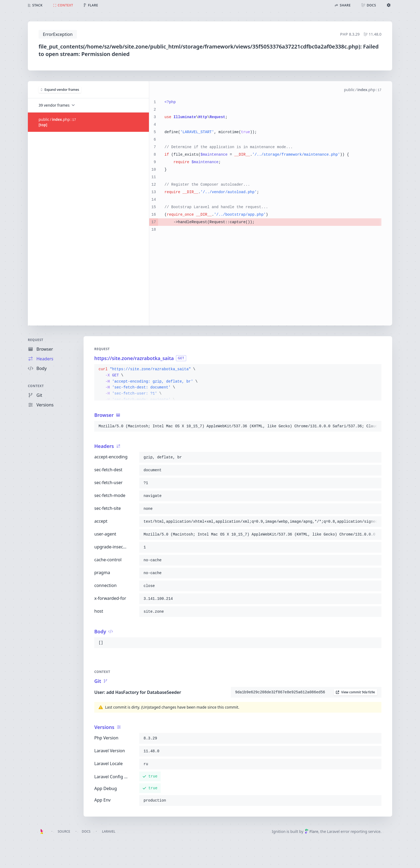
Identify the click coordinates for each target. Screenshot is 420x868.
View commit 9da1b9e (355, 692)
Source (64, 831)
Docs (86, 831)
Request (36, 340)
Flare (312, 831)
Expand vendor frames (60, 90)
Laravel (109, 831)
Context (36, 386)
